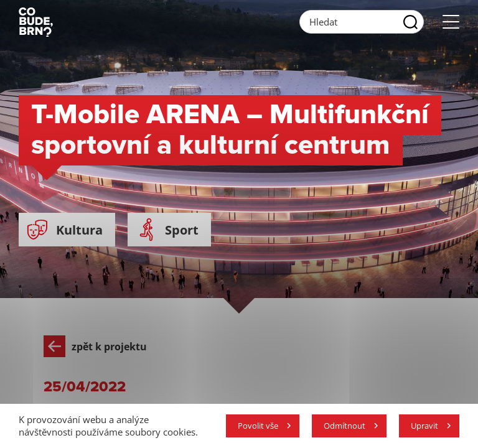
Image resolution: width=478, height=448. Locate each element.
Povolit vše (258, 426)
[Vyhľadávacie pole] (362, 22)
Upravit (424, 426)
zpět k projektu (95, 346)
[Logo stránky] (36, 22)
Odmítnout (344, 426)
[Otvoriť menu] (451, 22)
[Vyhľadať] (410, 22)
